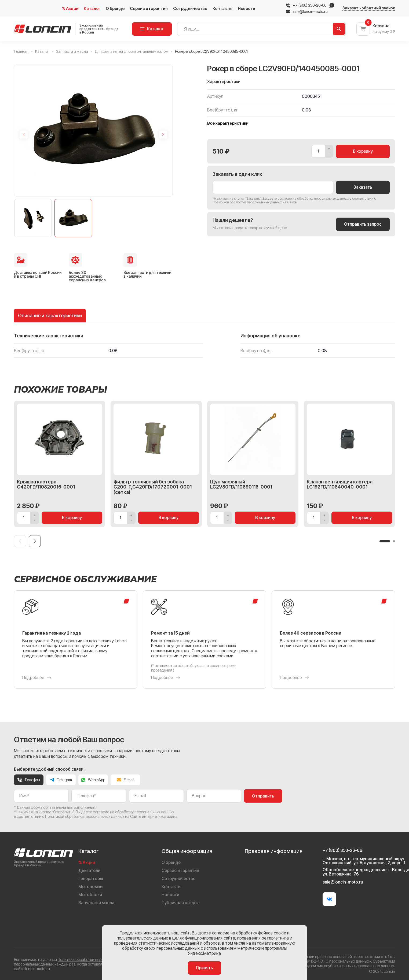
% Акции (70, 8)
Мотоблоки (90, 895)
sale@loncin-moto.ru (307, 12)
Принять (204, 968)
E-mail (125, 780)
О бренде (115, 8)
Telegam (61, 780)
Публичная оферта (181, 903)
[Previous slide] (24, 135)
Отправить (263, 796)
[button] (385, 541)
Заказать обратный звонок (369, 8)
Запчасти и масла (96, 903)
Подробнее (37, 678)
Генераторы (91, 879)
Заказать (363, 187)
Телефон (29, 780)
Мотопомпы (91, 887)
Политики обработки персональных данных (96, 959)
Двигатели (89, 871)
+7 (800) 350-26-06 (310, 5)
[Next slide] (163, 135)
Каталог (92, 8)
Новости (247, 8)
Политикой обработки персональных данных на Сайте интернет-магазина (111, 816)
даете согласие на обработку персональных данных (308, 198)
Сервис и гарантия (149, 8)
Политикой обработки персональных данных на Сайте (255, 202)
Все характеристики (228, 123)
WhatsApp (93, 780)
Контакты (222, 8)
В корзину (363, 151)
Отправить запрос (363, 224)
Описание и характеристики (50, 316)
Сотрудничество (190, 8)
